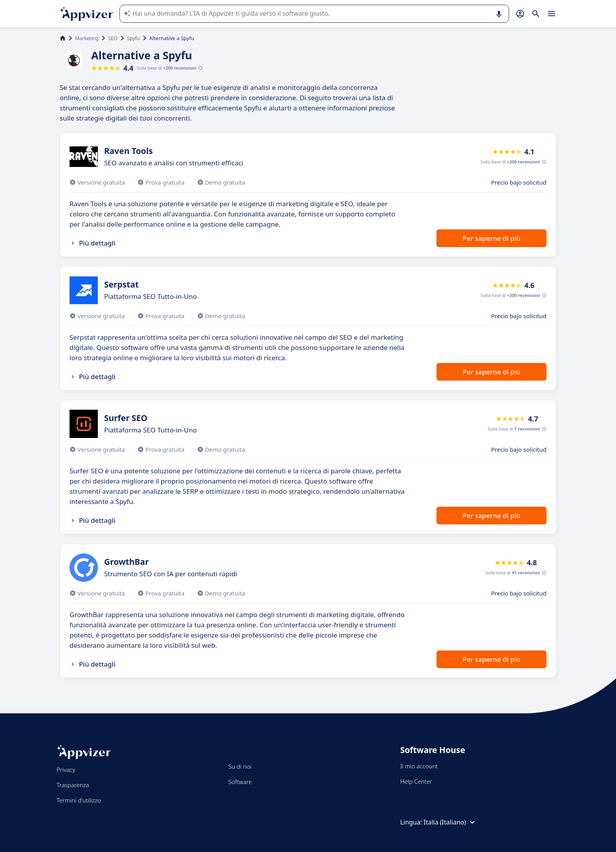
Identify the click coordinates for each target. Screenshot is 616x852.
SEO (113, 38)
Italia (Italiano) (450, 822)
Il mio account (419, 766)
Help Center (416, 781)
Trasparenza (73, 785)
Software (240, 782)
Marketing (87, 38)
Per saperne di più (491, 238)
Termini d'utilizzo (79, 800)
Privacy (66, 770)
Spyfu (133, 38)
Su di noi (240, 766)
